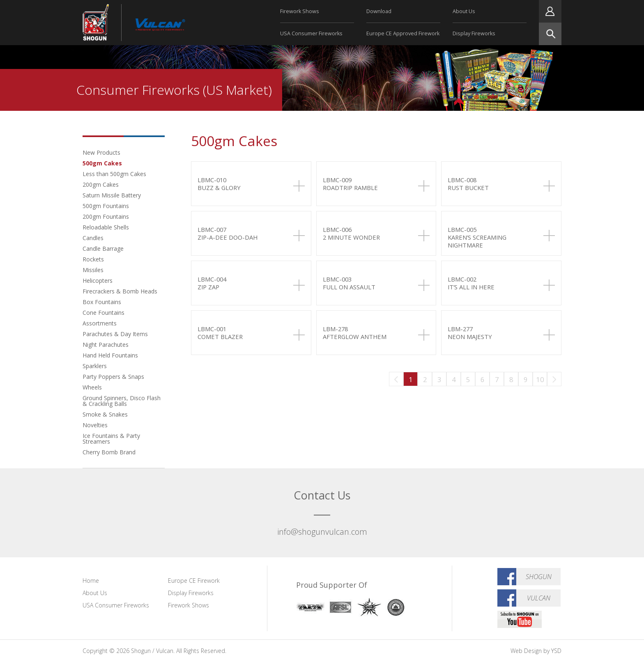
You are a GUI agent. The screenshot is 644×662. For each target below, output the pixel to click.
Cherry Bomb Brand (109, 452)
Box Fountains (102, 302)
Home (91, 581)
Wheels (92, 387)
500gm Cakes (102, 163)
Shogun (539, 577)
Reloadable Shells (106, 227)
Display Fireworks (474, 33)
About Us (464, 11)
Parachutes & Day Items (115, 334)
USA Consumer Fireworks (311, 33)
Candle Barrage (103, 249)
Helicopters (98, 281)
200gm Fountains (106, 216)
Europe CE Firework (194, 581)
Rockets (93, 259)
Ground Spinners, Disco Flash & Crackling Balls (122, 401)
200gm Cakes (101, 184)
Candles (93, 238)
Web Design (526, 651)
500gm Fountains (106, 206)
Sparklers (95, 366)
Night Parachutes (106, 345)
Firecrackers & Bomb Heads (120, 291)
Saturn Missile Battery (112, 195)
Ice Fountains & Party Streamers (111, 439)
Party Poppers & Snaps (113, 377)
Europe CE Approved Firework (403, 33)
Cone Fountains (103, 313)
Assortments (100, 323)
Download (379, 11)
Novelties (95, 425)
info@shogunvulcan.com (322, 532)
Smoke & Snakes (105, 414)
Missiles (93, 270)
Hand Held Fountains (110, 355)
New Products (101, 152)
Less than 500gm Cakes (114, 174)
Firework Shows (300, 11)
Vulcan (539, 598)
